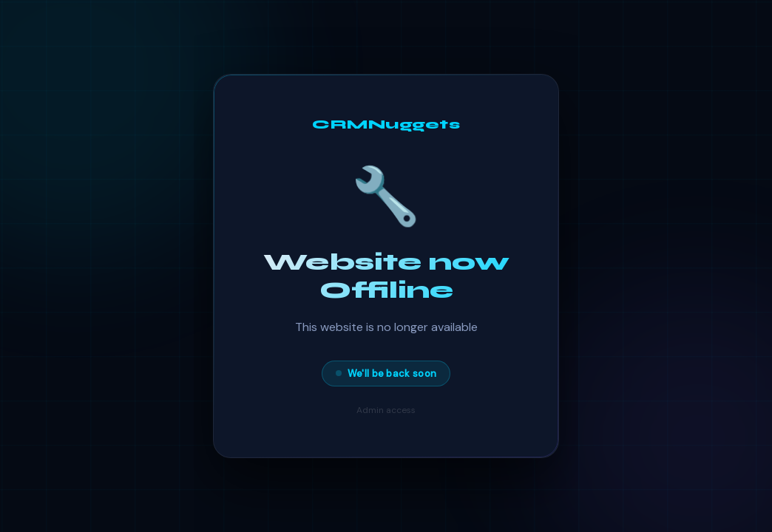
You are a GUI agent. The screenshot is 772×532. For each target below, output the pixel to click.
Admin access (386, 410)
